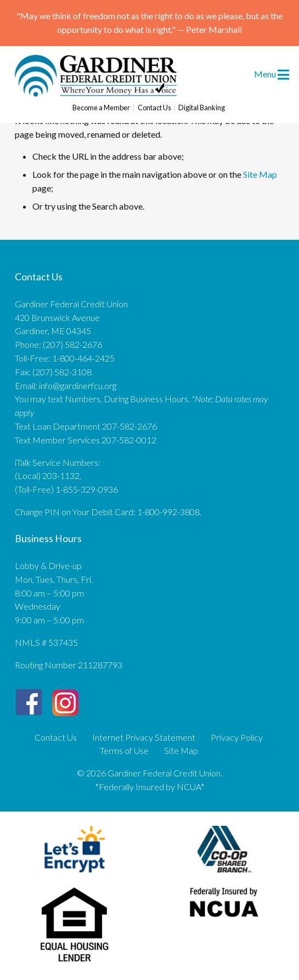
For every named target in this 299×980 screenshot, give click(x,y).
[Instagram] (65, 698)
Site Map (260, 174)
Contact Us (154, 108)
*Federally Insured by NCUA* (150, 787)
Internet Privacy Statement (144, 737)
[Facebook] (29, 702)
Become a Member (101, 108)
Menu (272, 74)
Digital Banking (202, 108)
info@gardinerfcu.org (78, 385)
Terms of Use (124, 751)
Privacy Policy (237, 737)
